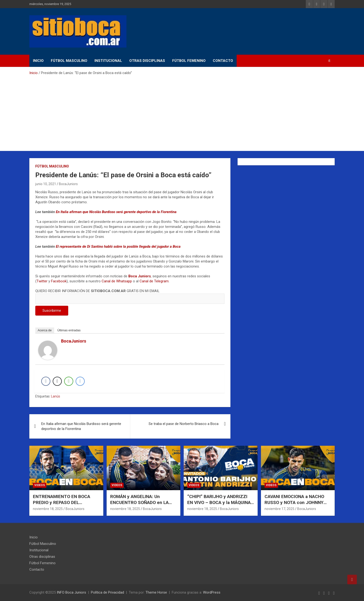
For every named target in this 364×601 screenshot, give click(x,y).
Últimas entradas (69, 330)
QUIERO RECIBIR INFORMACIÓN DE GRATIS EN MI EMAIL (130, 295)
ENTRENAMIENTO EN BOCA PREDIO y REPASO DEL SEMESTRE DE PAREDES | (62, 502)
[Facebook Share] (46, 381)
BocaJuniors (68, 184)
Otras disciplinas (147, 61)
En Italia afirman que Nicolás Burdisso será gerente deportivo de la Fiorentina (116, 212)
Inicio (38, 61)
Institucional (108, 61)
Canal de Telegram (154, 281)
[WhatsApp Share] (69, 381)
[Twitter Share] (57, 381)
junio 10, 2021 (46, 184)
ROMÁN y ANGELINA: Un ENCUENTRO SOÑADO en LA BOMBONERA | (139, 502)
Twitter (42, 281)
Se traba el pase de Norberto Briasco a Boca (184, 424)
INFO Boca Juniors (71, 592)
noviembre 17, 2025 (279, 509)
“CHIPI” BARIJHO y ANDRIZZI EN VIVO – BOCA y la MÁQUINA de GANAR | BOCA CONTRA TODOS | (219, 505)
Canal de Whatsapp (117, 281)
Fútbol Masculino (69, 61)
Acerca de (45, 330)
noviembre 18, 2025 (48, 509)
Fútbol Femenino (189, 61)
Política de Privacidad (107, 592)
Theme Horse (156, 592)
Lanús (56, 396)
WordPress (212, 592)
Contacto (223, 61)
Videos (40, 485)
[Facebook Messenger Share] (80, 381)
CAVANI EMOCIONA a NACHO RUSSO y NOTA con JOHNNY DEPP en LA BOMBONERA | (294, 502)
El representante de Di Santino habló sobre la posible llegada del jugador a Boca (118, 247)
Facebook (59, 281)
